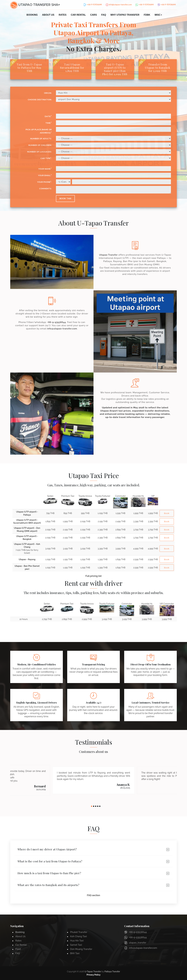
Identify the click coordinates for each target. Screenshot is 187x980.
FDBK (147, 15)
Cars (93, 15)
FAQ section (93, 895)
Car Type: (46, 158)
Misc (157, 15)
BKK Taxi (75, 953)
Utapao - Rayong (27, 559)
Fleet (18, 949)
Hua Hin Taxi (77, 941)
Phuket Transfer (79, 932)
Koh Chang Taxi (78, 936)
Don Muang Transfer (81, 949)
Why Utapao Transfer (125, 15)
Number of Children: (40, 145)
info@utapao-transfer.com (62, 329)
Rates (63, 15)
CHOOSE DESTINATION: (40, 100)
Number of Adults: (41, 139)
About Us (48, 15)
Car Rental (78, 15)
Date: (48, 116)
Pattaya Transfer (112, 971)
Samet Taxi (76, 945)
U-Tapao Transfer (93, 971)
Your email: (45, 175)
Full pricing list (93, 576)
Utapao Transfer (108, 255)
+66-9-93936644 (57, 322)
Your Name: (45, 169)
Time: (49, 123)
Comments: (45, 189)
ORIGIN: (48, 93)
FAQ (104, 15)
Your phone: (44, 182)
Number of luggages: (39, 152)
